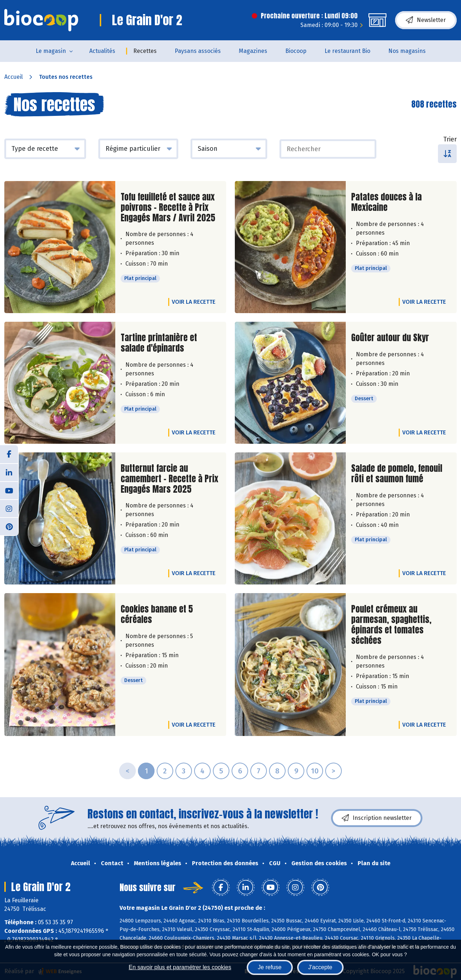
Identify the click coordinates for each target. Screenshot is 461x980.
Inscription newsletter (377, 818)
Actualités (102, 51)
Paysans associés (198, 51)
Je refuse (270, 967)
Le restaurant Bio (347, 51)
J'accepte (320, 967)
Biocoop (296, 51)
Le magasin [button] (51, 51)
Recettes (145, 51)
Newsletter (426, 20)
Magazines (253, 51)
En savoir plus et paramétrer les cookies (180, 967)
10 (315, 771)
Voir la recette (194, 302)
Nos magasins (407, 51)
